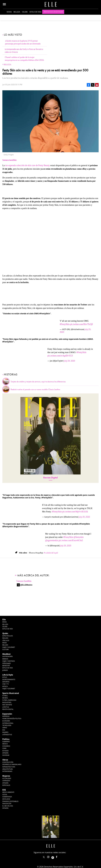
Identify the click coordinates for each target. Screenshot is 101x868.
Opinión (5, 753)
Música (5, 686)
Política (6, 739)
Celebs (25, 12)
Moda (9, 12)
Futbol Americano (9, 700)
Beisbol (5, 698)
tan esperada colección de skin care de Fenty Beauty (28, 165)
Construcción (8, 762)
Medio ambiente (8, 792)
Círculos (6, 640)
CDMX (4, 748)
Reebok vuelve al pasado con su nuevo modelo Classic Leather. (36, 389)
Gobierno (6, 742)
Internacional (8, 723)
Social (5, 794)
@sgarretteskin (52, 540)
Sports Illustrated (11, 693)
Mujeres (5, 732)
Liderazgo (6, 781)
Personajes (7, 663)
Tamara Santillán (24, 581)
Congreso (6, 746)
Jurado (5, 670)
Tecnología (7, 725)
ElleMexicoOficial (59, 856)
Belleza (17, 12)
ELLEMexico (44, 857)
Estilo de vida (35, 12)
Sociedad (6, 755)
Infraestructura (9, 767)
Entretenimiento (9, 679)
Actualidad (7, 778)
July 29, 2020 (70, 361)
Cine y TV (6, 684)
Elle (4, 619)
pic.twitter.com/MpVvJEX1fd (75, 512)
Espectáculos (8, 636)
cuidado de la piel (52, 553)
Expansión (7, 714)
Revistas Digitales (54, 12)
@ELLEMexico (26, 585)
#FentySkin (65, 324)
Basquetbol (7, 702)
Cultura (6, 649)
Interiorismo (7, 771)
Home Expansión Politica (12, 719)
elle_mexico (50, 856)
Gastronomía (7, 656)
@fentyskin (79, 537)
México (5, 744)
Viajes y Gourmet (9, 647)
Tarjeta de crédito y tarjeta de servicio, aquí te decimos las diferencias (38, 382)
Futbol (5, 696)
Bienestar (6, 666)
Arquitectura (8, 769)
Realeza (5, 638)
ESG (4, 730)
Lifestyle (6, 707)
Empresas (6, 716)
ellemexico (55, 856)
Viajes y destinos (9, 661)
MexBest (6, 654)
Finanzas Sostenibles (10, 801)
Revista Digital (50, 478)
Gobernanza (7, 797)
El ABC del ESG (8, 806)
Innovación (7, 804)
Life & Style (8, 675)
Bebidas (5, 659)
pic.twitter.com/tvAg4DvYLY (60, 356)
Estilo (5, 677)
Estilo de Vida (8, 668)
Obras (5, 728)
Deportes (6, 682)
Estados (5, 751)
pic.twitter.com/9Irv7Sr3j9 (81, 324)
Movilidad (6, 799)
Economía (6, 721)
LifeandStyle (7, 735)
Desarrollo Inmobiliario (12, 764)
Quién (5, 633)
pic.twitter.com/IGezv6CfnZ (71, 540)
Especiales (6, 785)
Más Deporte (7, 705)
